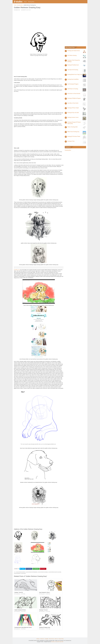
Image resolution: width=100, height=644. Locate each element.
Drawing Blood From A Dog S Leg (75, 74)
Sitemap (38, 639)
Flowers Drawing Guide (73, 127)
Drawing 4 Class (71, 141)
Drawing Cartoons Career (73, 117)
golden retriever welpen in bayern (55, 572)
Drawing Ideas (31, 2)
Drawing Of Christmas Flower (74, 136)
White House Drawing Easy (73, 132)
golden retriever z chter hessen (20, 573)
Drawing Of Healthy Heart (73, 65)
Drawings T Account (43, 610)
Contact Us (42, 639)
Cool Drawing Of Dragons (73, 84)
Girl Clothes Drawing (72, 55)
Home (25, 2)
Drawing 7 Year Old (19, 592)
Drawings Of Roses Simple (73, 108)
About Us (56, 639)
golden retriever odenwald (43, 572)
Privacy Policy (61, 639)
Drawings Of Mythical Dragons (74, 98)
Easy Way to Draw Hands (73, 103)
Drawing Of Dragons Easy (45, 627)
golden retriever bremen (21, 572)
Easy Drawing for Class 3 (45, 592)
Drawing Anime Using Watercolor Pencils (23, 627)
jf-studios (18, 2)
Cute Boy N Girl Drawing (73, 70)
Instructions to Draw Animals (74, 94)
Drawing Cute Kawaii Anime (74, 51)
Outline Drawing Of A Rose (20, 610)
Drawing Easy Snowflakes (73, 79)
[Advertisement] (39, 21)
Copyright (46, 639)
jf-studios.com (17, 270)
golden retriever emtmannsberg (32, 572)
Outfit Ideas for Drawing (73, 89)
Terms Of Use (51, 639)
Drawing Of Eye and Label (73, 113)
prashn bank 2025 (60, 642)
